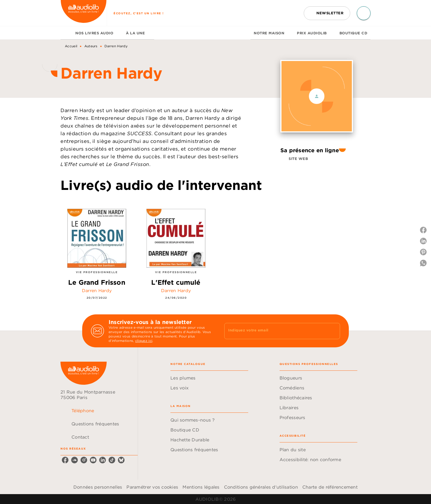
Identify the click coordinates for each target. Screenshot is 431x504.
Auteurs (91, 46)
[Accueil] (84, 13)
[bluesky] (121, 460)
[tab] (66, 33)
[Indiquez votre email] (275, 331)
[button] (327, 13)
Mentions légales (201, 487)
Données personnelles (98, 487)
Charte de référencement (330, 487)
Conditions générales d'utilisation (261, 487)
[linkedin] (103, 460)
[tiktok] (112, 460)
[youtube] (93, 460)
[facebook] (65, 460)
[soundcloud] (74, 460)
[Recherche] (364, 13)
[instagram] (84, 460)
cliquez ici (144, 341)
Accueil (71, 46)
